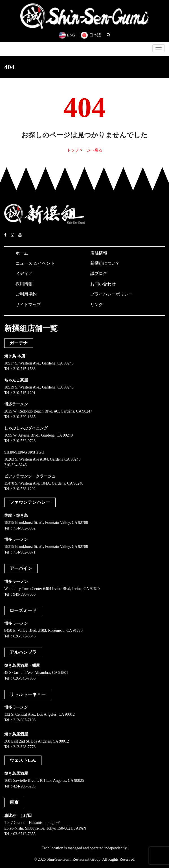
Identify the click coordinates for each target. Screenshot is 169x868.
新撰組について (105, 263)
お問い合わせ (103, 284)
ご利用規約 (26, 294)
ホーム (22, 253)
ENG (67, 35)
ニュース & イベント (35, 263)
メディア (24, 274)
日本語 (91, 35)
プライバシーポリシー (111, 294)
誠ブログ (99, 274)
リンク (97, 305)
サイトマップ (28, 305)
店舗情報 (99, 253)
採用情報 (24, 284)
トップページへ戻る (85, 150)
